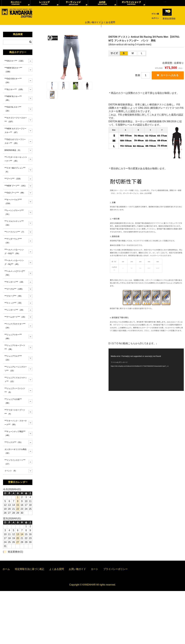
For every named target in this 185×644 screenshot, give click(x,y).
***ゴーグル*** (14, 289)
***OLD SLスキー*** (13, 109)
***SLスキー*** (14, 89)
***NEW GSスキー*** (13, 70)
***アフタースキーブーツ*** (15, 412)
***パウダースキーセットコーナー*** (16, 159)
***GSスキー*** (15, 61)
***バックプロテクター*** (15, 326)
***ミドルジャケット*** (14, 223)
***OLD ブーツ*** (15, 193)
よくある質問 (109, 19)
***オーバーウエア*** (13, 202)
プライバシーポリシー (116, 569)
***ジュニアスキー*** (13, 337)
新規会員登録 (169, 19)
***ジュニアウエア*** (13, 358)
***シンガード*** (14, 310)
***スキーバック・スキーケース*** (16, 423)
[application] (146, 370)
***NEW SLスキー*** (13, 98)
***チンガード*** (14, 282)
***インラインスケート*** (15, 462)
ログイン (155, 18)
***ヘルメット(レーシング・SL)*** (14, 262)
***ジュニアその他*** (13, 401)
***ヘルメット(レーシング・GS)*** (14, 252)
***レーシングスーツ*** (14, 212)
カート (95, 569)
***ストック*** (14, 303)
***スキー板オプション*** (15, 170)
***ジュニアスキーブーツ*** (15, 347)
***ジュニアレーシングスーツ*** (16, 369)
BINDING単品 (13, 150)
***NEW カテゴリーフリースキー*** (15, 131)
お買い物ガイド (92, 19)
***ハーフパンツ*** (15, 232)
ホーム (6, 569)
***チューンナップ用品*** (15, 433)
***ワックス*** (14, 442)
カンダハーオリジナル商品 (16, 451)
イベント (11, 471)
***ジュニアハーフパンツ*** (15, 390)
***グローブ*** (14, 296)
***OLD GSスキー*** (13, 81)
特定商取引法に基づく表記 (29, 569)
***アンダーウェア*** (13, 241)
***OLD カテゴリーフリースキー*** (15, 141)
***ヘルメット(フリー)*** (15, 273)
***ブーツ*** (13, 179)
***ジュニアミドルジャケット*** (16, 380)
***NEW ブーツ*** (16, 186)
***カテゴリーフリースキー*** (16, 120)
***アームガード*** (15, 317)
